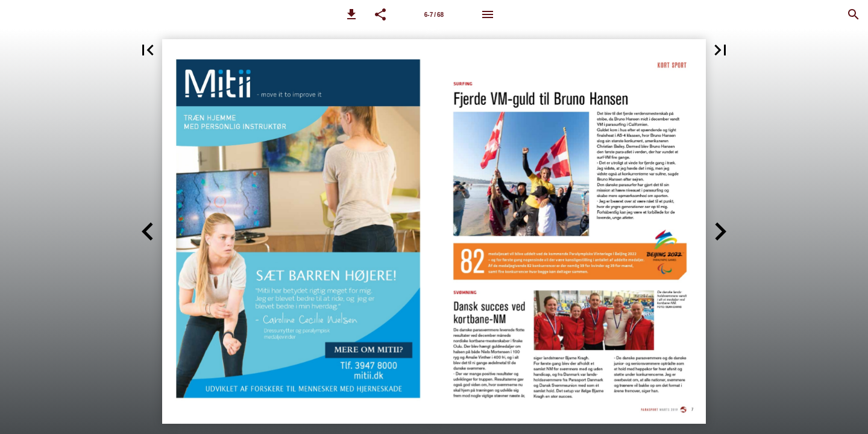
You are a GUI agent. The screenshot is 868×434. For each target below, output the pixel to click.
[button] (351, 14)
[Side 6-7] (434, 14)
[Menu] (488, 14)
